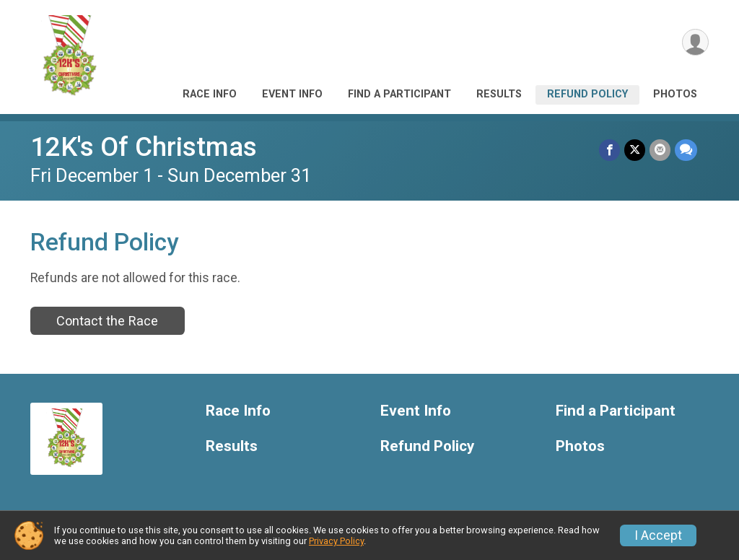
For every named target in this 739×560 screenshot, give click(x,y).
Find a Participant (399, 94)
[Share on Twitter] (635, 150)
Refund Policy (587, 94)
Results (499, 94)
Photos (675, 94)
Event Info (292, 94)
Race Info (210, 94)
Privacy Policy (336, 541)
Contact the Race (107, 321)
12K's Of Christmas (144, 147)
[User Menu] (695, 42)
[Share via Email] (660, 150)
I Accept (658, 535)
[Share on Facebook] (609, 150)
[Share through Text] (686, 150)
